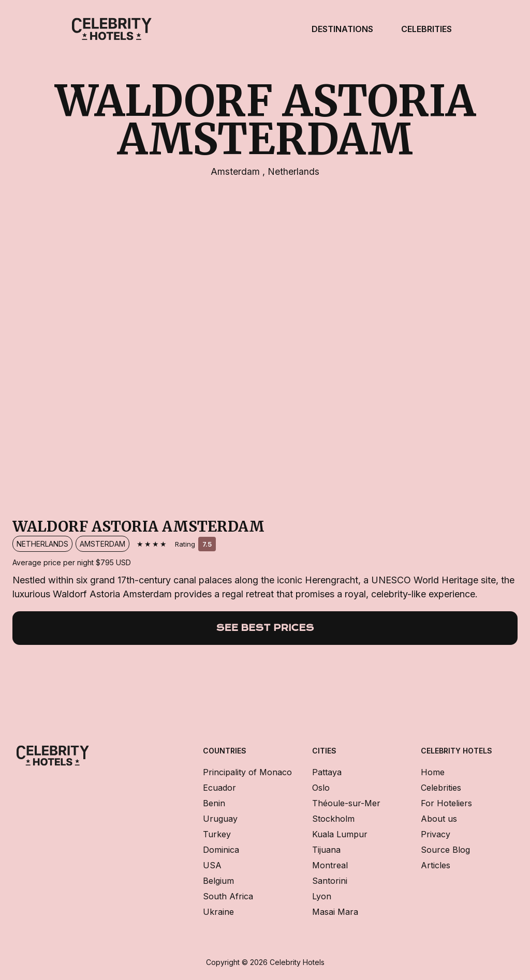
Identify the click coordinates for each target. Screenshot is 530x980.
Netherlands (293, 171)
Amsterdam (237, 171)
